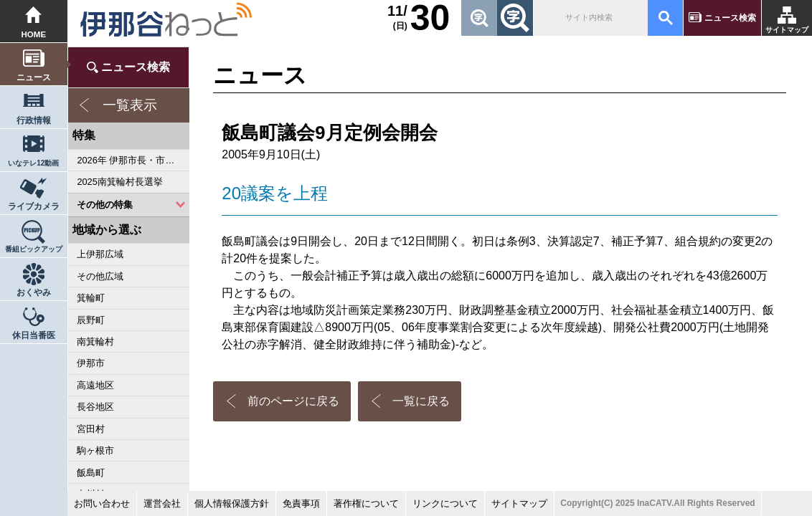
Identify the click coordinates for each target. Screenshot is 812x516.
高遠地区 (95, 385)
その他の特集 (105, 205)
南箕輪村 (95, 341)
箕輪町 (91, 298)
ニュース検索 (730, 18)
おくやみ (34, 292)
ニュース (34, 77)
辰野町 (91, 320)
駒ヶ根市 (95, 450)
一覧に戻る (421, 401)
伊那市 (91, 363)
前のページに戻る (293, 401)
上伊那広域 (100, 254)
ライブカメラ (34, 206)
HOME (34, 34)
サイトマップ (787, 30)
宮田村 (91, 429)
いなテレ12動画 (33, 163)
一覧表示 (130, 105)
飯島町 (91, 473)
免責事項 (301, 503)
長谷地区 (95, 407)
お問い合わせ (102, 503)
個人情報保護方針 (232, 503)
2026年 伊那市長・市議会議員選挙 (133, 160)
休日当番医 (34, 335)
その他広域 (100, 276)
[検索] (589, 18)
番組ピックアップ (34, 249)
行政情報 (34, 120)
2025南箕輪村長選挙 (119, 182)
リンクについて (445, 503)
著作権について (366, 503)
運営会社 (162, 503)
